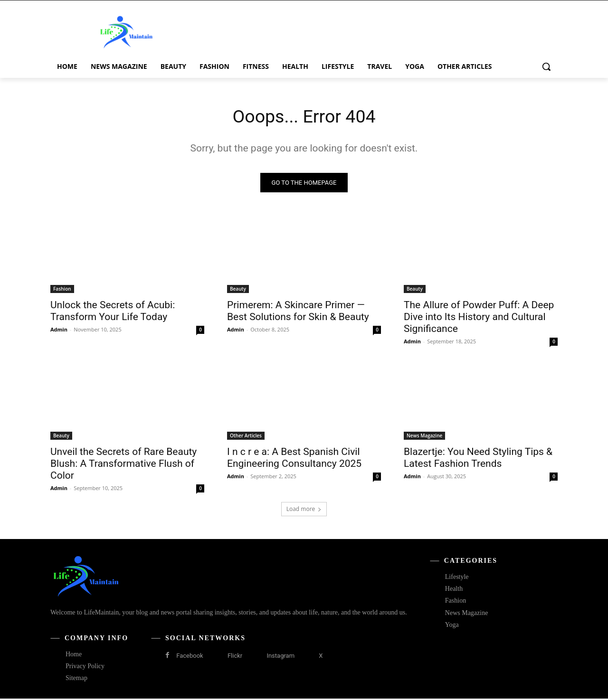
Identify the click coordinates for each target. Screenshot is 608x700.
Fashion (62, 290)
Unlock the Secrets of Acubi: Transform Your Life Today (113, 312)
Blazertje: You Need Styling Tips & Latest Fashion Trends (478, 459)
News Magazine (424, 437)
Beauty (238, 290)
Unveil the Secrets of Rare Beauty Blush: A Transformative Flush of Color (123, 465)
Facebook (190, 657)
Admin (59, 331)
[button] (546, 66)
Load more (304, 510)
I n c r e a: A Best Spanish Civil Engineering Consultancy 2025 (294, 459)
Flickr (235, 657)
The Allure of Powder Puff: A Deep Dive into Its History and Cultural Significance (479, 318)
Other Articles (246, 437)
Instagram (280, 657)
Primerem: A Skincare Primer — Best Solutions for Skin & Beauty (298, 312)
